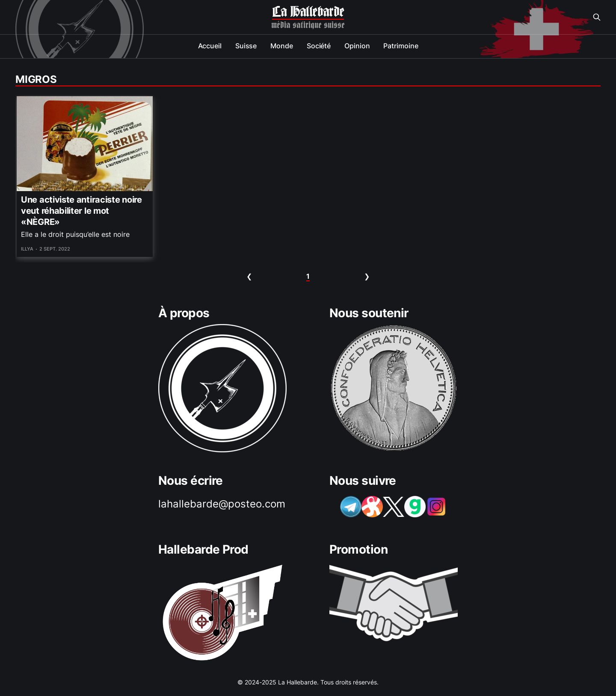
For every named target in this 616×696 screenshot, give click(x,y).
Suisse (246, 46)
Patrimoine (401, 46)
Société (319, 46)
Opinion (357, 46)
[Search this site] (597, 17)
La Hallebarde (308, 12)
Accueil (210, 46)
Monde (282, 46)
